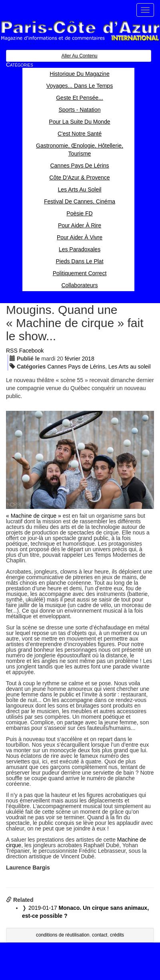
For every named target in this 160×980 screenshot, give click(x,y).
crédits (117, 935)
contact (100, 935)
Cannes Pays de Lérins (76, 367)
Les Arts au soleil (130, 367)
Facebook (31, 351)
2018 (88, 359)
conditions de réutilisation (63, 935)
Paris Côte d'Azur (80, 31)
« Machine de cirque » (34, 516)
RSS (12, 351)
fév (73, 359)
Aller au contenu (79, 56)
